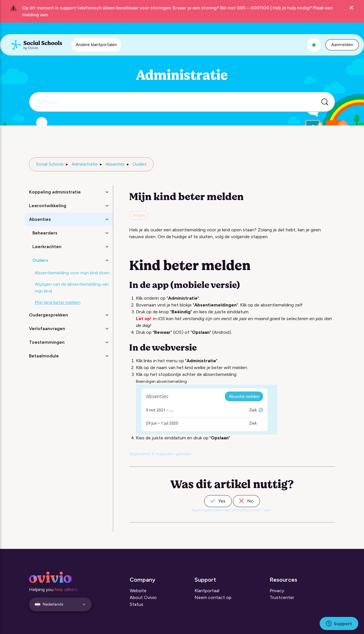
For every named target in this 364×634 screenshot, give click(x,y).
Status (136, 604)
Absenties (115, 164)
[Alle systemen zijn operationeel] (314, 45)
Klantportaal (207, 591)
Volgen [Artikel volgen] (139, 215)
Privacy (277, 591)
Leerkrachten (47, 247)
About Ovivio (143, 597)
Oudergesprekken (48, 315)
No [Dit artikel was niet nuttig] (246, 501)
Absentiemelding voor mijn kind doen (72, 273)
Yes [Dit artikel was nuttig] (218, 501)
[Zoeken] (182, 102)
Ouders (139, 164)
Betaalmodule (44, 356)
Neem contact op (213, 597)
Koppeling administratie (55, 192)
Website (138, 591)
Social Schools (50, 164)
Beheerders (45, 233)
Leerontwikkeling (48, 206)
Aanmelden (342, 45)
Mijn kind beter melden (58, 302)
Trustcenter (282, 597)
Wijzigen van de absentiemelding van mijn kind (72, 288)
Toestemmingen (47, 342)
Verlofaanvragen (47, 329)
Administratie (85, 164)
